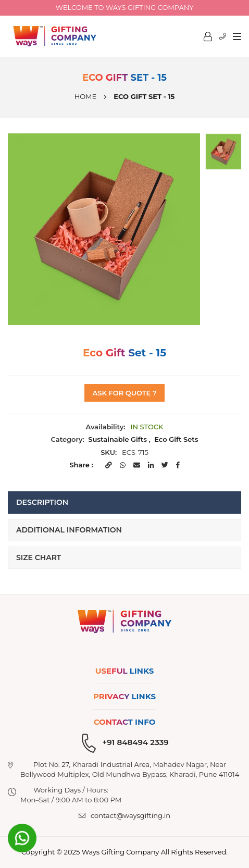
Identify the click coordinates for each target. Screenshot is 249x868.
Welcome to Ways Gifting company (125, 7)
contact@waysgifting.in (130, 815)
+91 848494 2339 (135, 742)
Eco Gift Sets (176, 439)
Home (86, 96)
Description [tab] (42, 502)
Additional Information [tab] (69, 530)
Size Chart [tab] (39, 557)
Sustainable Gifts (117, 439)
